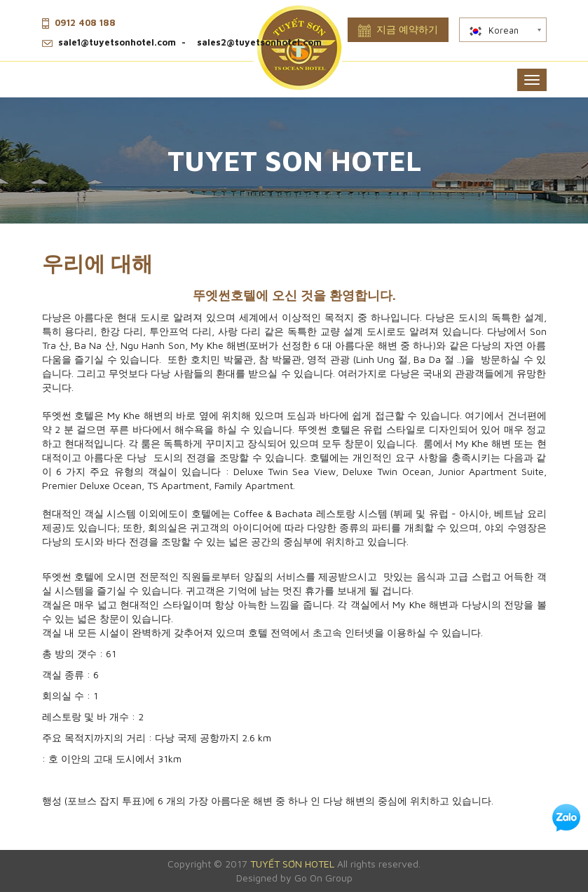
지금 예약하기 (398, 30)
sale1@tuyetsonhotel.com (117, 42)
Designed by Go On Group (294, 878)
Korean (493, 30)
